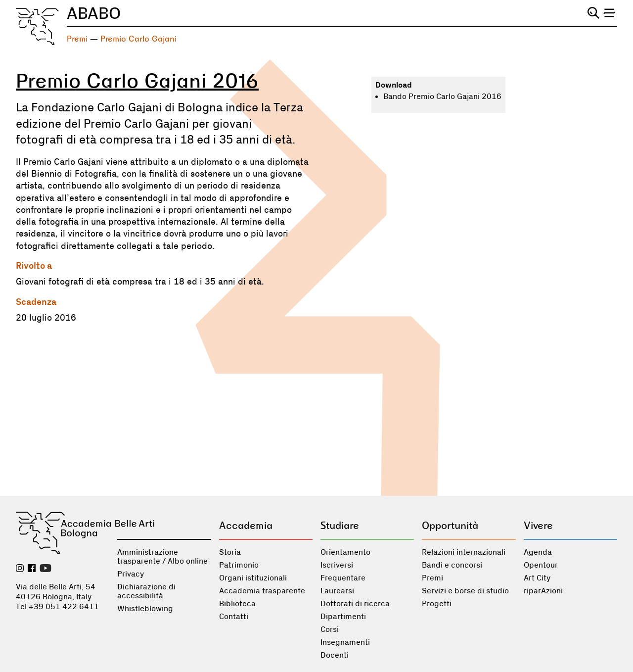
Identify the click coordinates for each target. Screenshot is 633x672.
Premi (77, 39)
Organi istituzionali (253, 578)
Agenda (538, 552)
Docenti (335, 655)
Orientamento (345, 552)
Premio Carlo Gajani (138, 39)
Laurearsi (337, 591)
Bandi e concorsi (452, 565)
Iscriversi (337, 565)
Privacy (131, 574)
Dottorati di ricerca (355, 604)
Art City (537, 578)
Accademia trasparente (262, 591)
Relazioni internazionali (464, 552)
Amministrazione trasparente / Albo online (162, 557)
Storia (230, 552)
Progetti (437, 604)
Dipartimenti (343, 617)
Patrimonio (239, 565)
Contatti (234, 617)
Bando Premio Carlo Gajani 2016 (442, 96)
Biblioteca (237, 604)
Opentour (541, 565)
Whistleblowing (145, 609)
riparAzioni (543, 591)
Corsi (330, 629)
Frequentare (343, 578)
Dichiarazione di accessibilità (146, 591)
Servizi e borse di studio (465, 591)
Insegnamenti (345, 642)
